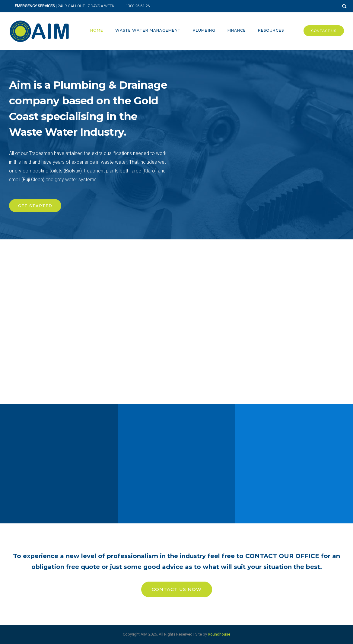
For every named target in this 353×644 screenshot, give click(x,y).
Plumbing (204, 30)
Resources (271, 30)
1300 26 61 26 (138, 6)
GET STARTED (35, 206)
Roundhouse (219, 634)
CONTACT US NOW (177, 589)
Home (97, 30)
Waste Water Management (148, 30)
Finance (237, 30)
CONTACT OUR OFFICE (283, 556)
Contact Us (324, 31)
